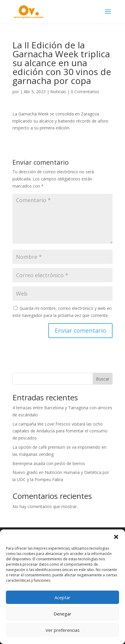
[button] (116, 537)
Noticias (58, 92)
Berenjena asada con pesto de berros (49, 463)
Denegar (62, 614)
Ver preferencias (63, 630)
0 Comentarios (85, 92)
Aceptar (62, 597)
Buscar (103, 379)
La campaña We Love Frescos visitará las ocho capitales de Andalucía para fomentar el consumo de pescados (60, 431)
